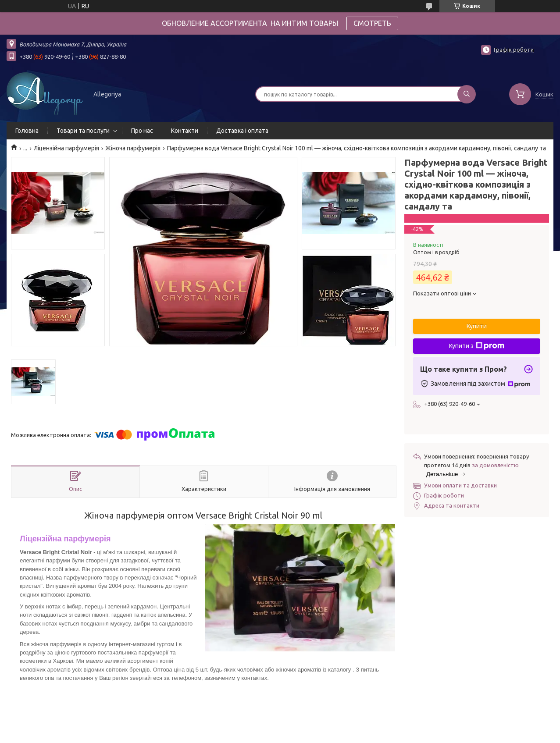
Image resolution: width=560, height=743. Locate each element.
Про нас (142, 131)
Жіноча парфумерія (133, 148)
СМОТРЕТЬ (372, 23)
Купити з (477, 346)
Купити (477, 326)
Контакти (185, 131)
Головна (27, 131)
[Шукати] (467, 94)
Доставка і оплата (242, 131)
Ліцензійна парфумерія (66, 148)
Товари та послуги (83, 131)
